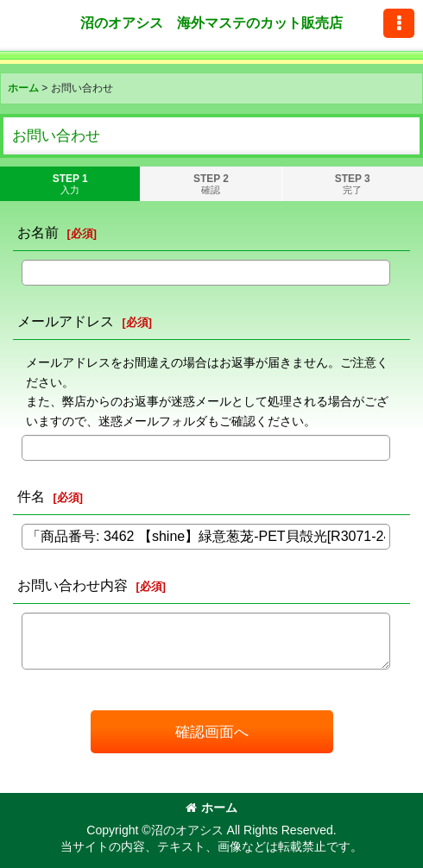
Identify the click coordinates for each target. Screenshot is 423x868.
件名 (31, 496)
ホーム (211, 808)
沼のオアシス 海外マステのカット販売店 (211, 22)
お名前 (38, 232)
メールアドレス (66, 321)
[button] (399, 23)
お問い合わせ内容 (73, 585)
